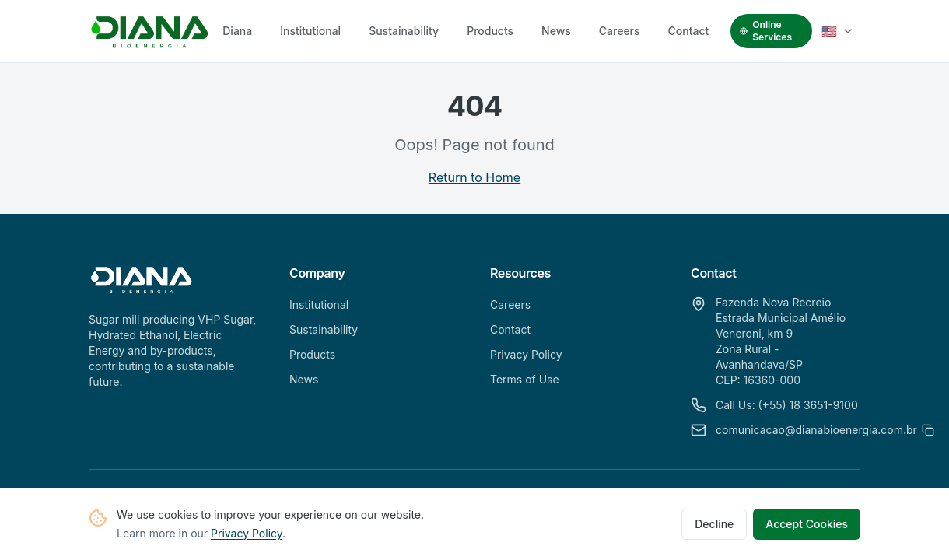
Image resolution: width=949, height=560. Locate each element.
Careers (620, 31)
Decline (714, 525)
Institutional (310, 31)
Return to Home (474, 177)
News (556, 31)
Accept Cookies (807, 525)
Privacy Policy (247, 534)
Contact (689, 31)
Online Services (766, 31)
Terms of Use (525, 379)
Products (490, 31)
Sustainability (404, 31)
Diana (237, 31)
